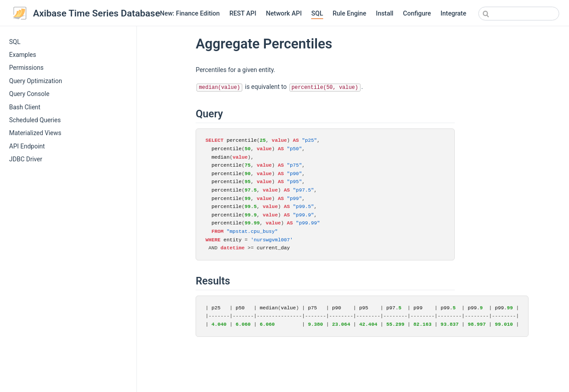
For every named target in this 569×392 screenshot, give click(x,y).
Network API (284, 14)
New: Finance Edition (190, 14)
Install (385, 14)
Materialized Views (36, 133)
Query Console (30, 94)
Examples (23, 55)
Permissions (26, 68)
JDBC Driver (26, 159)
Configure (417, 14)
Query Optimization (36, 81)
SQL (317, 14)
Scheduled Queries (35, 120)
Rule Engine (349, 14)
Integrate (453, 14)
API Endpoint (27, 146)
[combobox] (519, 14)
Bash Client (25, 107)
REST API (243, 14)
